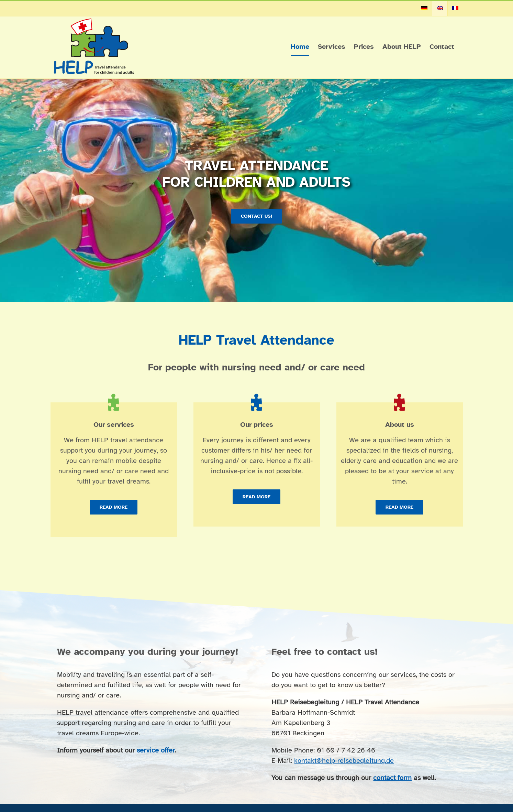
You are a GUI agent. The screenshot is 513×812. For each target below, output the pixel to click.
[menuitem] (424, 9)
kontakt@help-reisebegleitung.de (344, 761)
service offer (156, 750)
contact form (392, 778)
